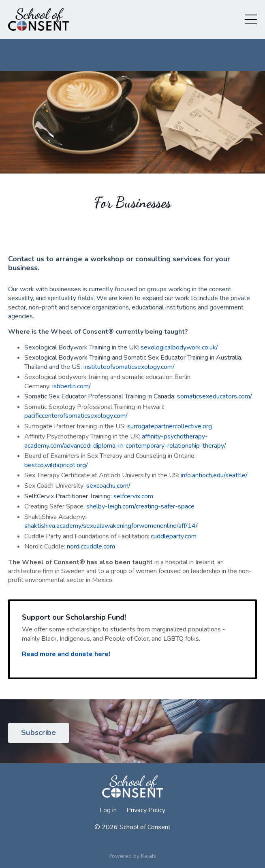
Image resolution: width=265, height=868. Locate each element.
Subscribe (38, 733)
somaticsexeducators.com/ (215, 396)
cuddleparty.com (174, 536)
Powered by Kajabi (132, 856)
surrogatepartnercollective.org (170, 426)
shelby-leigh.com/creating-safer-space (140, 506)
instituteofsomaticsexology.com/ (129, 367)
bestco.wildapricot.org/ (56, 465)
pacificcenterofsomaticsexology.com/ (76, 416)
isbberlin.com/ (72, 386)
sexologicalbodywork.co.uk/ (179, 347)
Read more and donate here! (66, 654)
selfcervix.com (133, 496)
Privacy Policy (146, 810)
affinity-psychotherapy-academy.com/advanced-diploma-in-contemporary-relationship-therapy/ (125, 441)
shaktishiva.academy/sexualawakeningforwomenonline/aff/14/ (111, 526)
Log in (108, 810)
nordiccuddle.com (91, 546)
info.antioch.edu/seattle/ (214, 475)
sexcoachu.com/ (108, 486)
